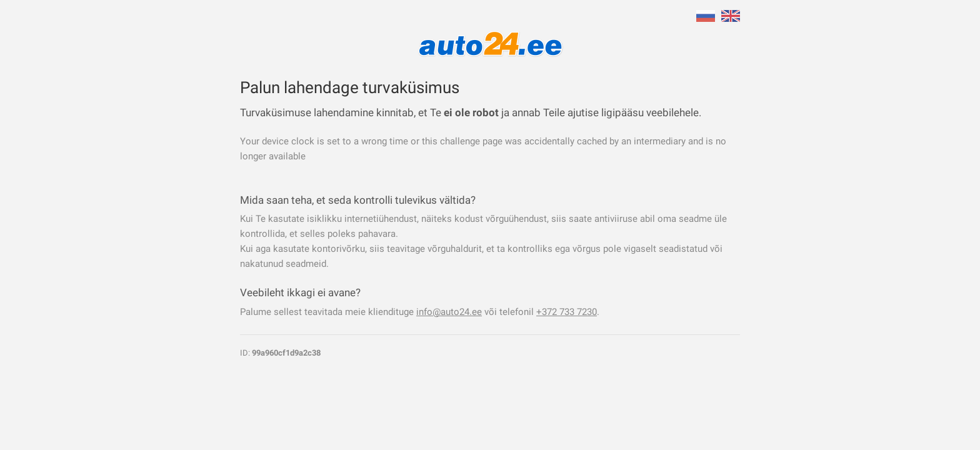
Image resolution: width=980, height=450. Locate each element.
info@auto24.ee (449, 312)
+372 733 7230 (567, 312)
